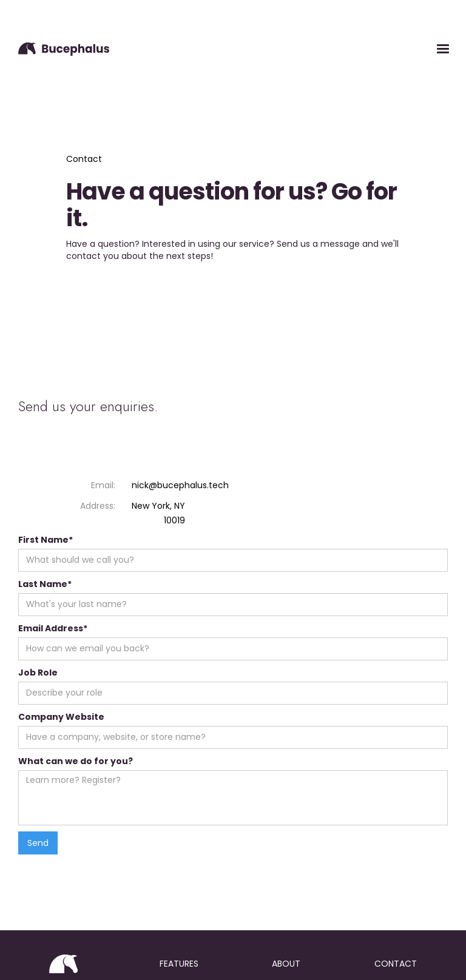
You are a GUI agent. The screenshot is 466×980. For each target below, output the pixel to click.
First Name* (46, 540)
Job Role (38, 673)
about (286, 964)
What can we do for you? (76, 761)
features (179, 964)
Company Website (61, 717)
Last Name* (45, 584)
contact (396, 964)
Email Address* (53, 628)
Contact (84, 159)
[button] (443, 49)
